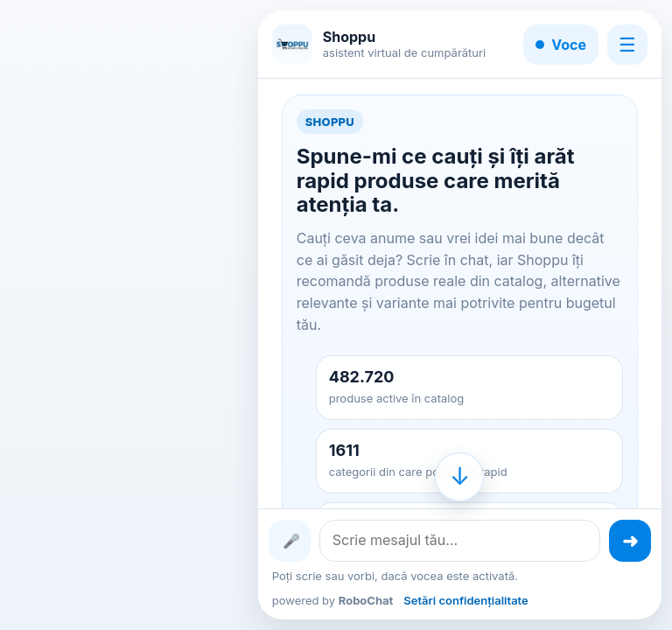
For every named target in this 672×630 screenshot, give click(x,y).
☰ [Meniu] (627, 45)
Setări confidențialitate (465, 600)
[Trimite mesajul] (630, 541)
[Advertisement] (128, 315)
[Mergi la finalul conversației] (459, 477)
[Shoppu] (292, 45)
